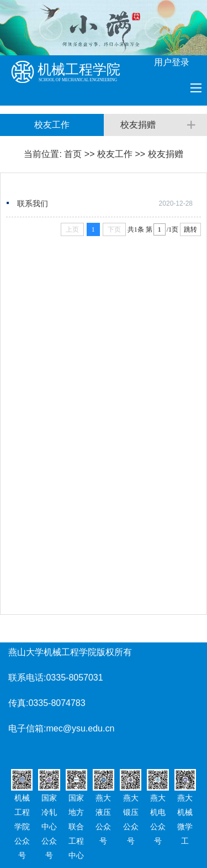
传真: (18, 703)
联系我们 (33, 203)
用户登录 (172, 62)
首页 (73, 154)
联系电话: (27, 678)
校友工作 (115, 154)
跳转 (190, 229)
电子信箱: (27, 728)
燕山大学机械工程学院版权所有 (70, 652)
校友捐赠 (166, 154)
